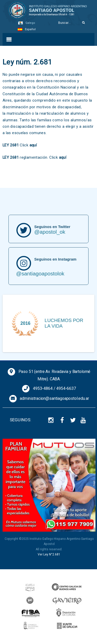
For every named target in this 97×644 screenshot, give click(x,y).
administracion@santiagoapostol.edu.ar (54, 398)
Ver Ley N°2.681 (49, 554)
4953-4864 (43, 388)
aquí (33, 145)
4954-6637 (66, 388)
